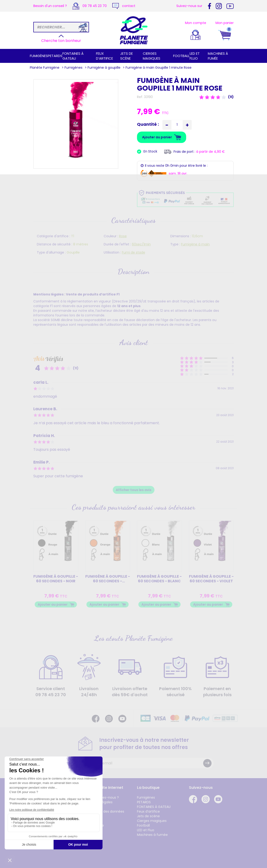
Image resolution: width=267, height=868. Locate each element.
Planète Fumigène (45, 68)
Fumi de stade (133, 252)
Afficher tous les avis (134, 490)
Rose (123, 236)
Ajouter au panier (53, 604)
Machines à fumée (152, 835)
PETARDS (55, 56)
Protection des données (105, 811)
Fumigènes (39, 56)
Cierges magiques (152, 56)
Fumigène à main (195, 244)
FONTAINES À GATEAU (73, 56)
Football (181, 56)
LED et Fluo (195, 56)
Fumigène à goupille (104, 68)
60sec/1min (141, 244)
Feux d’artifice (104, 56)
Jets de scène (127, 56)
